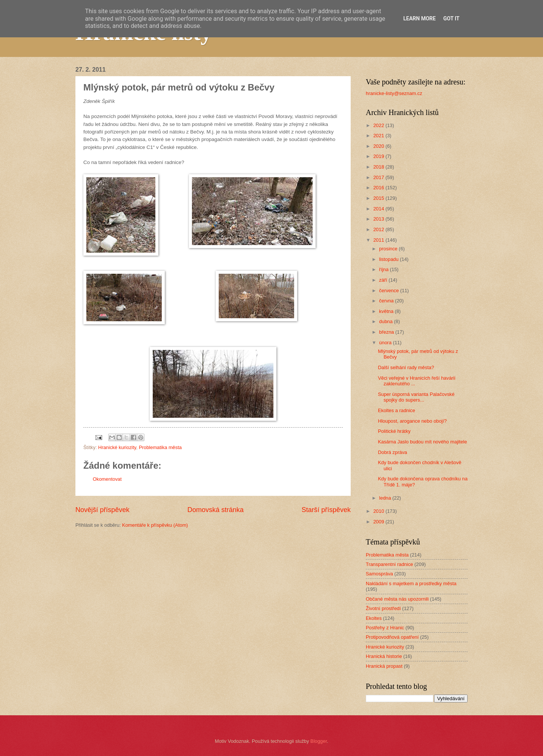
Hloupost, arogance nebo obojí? (412, 421)
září (384, 280)
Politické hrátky (394, 431)
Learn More (419, 18)
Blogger (319, 741)
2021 (379, 136)
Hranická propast (384, 666)
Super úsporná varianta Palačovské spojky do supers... (416, 397)
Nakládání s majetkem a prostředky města (411, 583)
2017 (379, 177)
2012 (379, 229)
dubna (386, 321)
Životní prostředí (383, 608)
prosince (389, 249)
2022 (379, 125)
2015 (379, 198)
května (387, 311)
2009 (379, 522)
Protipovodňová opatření (392, 637)
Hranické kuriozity (117, 447)
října (384, 269)
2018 (379, 167)
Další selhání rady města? (406, 367)
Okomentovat (107, 479)
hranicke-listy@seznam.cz (394, 93)
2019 (379, 156)
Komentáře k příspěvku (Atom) (155, 525)
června (387, 301)
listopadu (389, 259)
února (386, 343)
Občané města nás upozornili (397, 599)
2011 (379, 240)
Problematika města (160, 447)
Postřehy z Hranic (385, 628)
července (390, 291)
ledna (386, 498)
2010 (379, 511)
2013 (379, 219)
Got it (451, 18)
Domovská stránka (216, 510)
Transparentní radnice (389, 564)
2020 (379, 146)
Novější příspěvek (102, 510)
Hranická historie (384, 656)
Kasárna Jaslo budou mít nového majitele (422, 442)
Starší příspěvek (326, 510)
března (387, 332)
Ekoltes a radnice (397, 410)
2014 (379, 209)
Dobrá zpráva (392, 452)
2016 (379, 188)
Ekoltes (374, 618)
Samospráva (379, 574)
